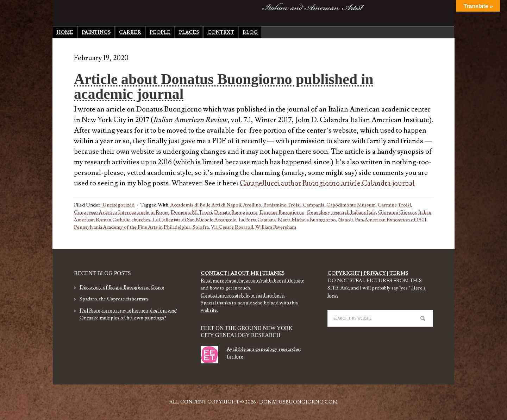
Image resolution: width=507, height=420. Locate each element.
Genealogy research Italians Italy (341, 212)
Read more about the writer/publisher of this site (252, 281)
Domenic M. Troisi (191, 212)
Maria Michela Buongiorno (307, 220)
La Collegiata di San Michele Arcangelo (195, 220)
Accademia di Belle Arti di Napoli (206, 205)
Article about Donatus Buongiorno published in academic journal (224, 87)
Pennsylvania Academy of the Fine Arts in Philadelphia (132, 227)
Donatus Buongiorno (150, 12)
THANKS (273, 273)
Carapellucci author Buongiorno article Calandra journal (327, 183)
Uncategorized (118, 205)
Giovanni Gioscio (397, 212)
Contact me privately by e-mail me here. (243, 295)
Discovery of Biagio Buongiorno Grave (122, 287)
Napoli (345, 220)
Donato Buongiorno (236, 212)
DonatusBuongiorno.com (298, 402)
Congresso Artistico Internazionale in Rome (121, 212)
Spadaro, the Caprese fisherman (114, 299)
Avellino (252, 205)
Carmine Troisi (394, 205)
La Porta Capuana (257, 220)
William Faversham (276, 227)
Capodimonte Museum (351, 205)
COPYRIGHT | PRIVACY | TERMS (368, 273)
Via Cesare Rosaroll (232, 227)
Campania (314, 205)
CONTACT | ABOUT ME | (231, 273)
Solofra (201, 227)
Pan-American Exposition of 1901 (391, 220)
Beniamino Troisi (282, 205)
